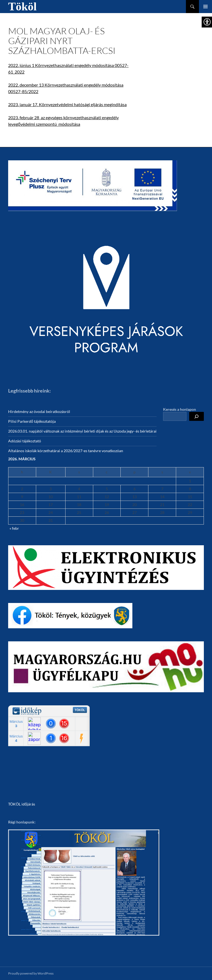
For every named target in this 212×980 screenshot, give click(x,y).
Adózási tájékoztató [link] (25, 441)
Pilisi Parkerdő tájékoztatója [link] (32, 421)
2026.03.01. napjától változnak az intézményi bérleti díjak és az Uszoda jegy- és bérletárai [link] (82, 431)
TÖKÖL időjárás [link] (22, 804)
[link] (93, 186)
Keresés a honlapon (180, 409)
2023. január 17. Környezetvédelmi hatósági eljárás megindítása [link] (67, 104)
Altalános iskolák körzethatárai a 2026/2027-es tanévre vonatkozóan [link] (66, 451)
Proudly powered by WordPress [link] (31, 973)
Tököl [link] (22, 7)
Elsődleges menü (205, 7)
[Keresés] (197, 416)
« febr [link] (14, 528)
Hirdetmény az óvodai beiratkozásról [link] (39, 411)
